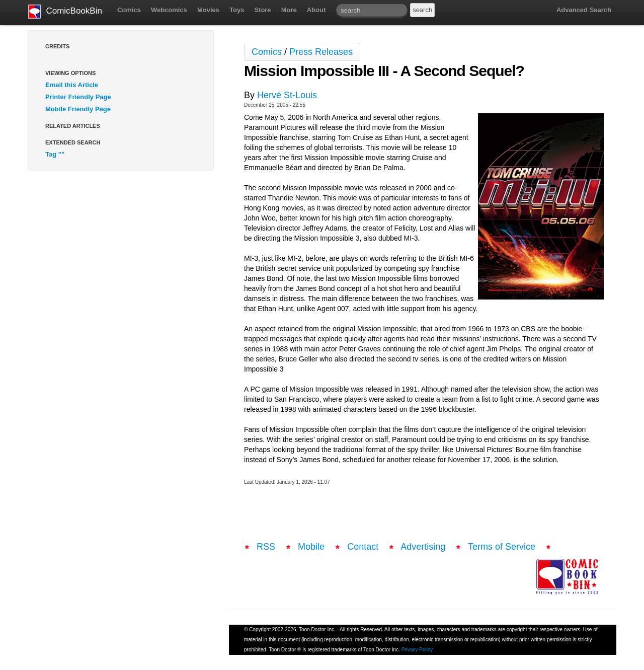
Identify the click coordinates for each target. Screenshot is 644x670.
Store (262, 10)
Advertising (423, 547)
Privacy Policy (417, 650)
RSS (266, 547)
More (289, 10)
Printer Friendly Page (78, 97)
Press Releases (321, 52)
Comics (129, 10)
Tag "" (55, 154)
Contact (363, 547)
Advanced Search (584, 10)
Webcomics (169, 10)
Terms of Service (502, 547)
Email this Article (72, 85)
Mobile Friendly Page (78, 109)
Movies (208, 10)
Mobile (311, 547)
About (316, 10)
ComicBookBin (65, 12)
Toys (237, 10)
